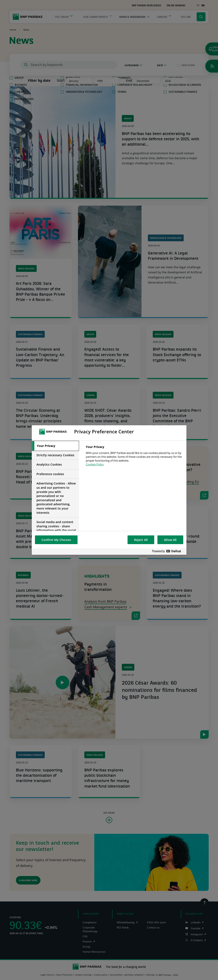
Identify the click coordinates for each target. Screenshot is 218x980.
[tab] (56, 446)
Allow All (170, 540)
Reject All (141, 540)
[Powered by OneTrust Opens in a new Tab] (168, 551)
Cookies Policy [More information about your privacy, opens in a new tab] (95, 464)
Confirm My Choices (56, 540)
